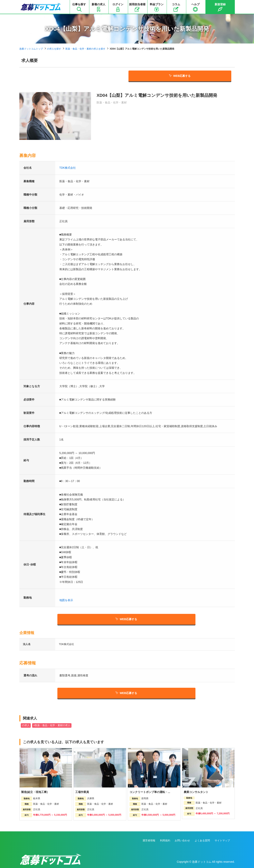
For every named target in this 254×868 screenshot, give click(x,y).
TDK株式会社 (68, 168)
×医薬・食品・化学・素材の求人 (52, 725)
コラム (176, 7)
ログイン (118, 7)
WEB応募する (180, 76)
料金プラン (157, 7)
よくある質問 (202, 840)
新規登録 (220, 7)
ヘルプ (195, 7)
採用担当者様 (137, 7)
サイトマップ (222, 840)
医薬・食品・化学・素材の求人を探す (85, 49)
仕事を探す (79, 7)
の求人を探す (54, 49)
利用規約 (165, 840)
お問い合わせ (182, 840)
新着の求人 (99, 7)
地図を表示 (66, 600)
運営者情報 (149, 840)
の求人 (26, 725)
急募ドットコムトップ (31, 49)
